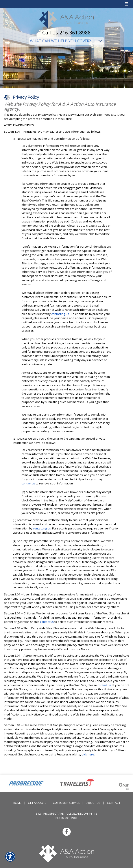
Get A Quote (37, 803)
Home (17, 803)
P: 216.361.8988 (66, 818)
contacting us (60, 314)
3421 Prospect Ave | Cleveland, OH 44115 (66, 813)
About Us (93, 803)
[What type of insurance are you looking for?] (66, 41)
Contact (114, 803)
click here (88, 754)
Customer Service (66, 803)
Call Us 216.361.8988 (66, 32)
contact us (28, 483)
